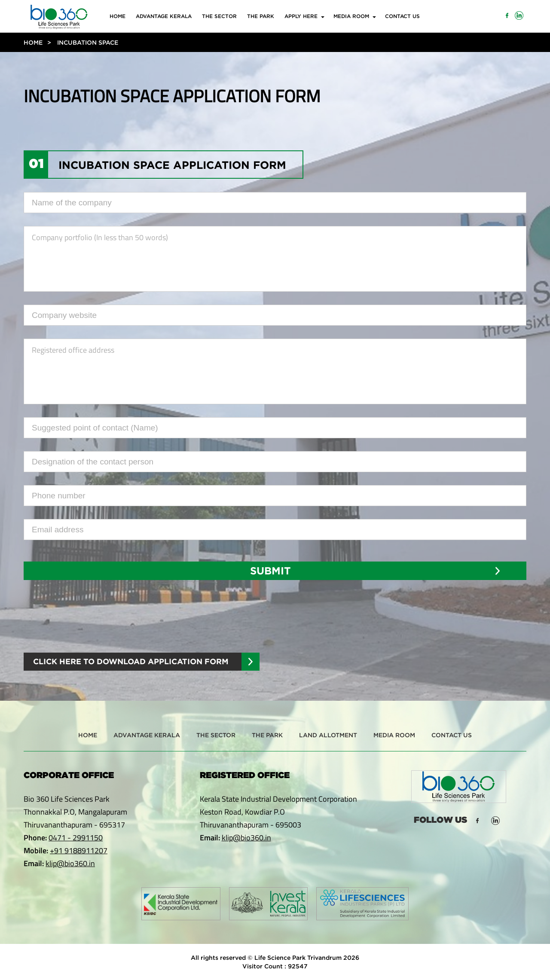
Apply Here (301, 16)
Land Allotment (328, 735)
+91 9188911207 (79, 850)
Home (118, 16)
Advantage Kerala (164, 16)
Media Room (351, 16)
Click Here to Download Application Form (131, 661)
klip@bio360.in (70, 863)
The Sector (219, 16)
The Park (261, 16)
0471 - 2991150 (76, 838)
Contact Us (402, 16)
